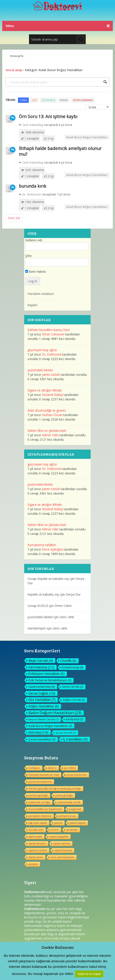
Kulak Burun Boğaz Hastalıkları (87, 137)
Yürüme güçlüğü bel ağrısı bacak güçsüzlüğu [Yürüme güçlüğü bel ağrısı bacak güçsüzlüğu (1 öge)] (55, 788)
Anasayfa (17, 56)
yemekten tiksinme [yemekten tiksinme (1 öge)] (40, 816)
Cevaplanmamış (83, 100)
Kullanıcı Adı (34, 240)
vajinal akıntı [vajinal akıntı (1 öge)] (36, 857)
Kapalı (64, 100)
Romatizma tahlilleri (42, 545)
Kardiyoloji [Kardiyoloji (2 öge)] (74, 719)
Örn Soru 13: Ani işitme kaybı (48, 116)
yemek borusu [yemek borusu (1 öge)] (67, 816)
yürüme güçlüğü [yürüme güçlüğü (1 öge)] (38, 795)
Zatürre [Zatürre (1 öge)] (52, 768)
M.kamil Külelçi (52, 395)
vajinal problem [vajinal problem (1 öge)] (38, 850)
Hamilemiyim (37, 628)
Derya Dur (73, 594)
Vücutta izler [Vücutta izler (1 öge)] (36, 830)
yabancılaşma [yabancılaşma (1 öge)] (78, 823)
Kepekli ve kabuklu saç (43, 594)
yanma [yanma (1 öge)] (58, 823)
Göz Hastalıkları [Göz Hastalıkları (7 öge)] (42, 700)
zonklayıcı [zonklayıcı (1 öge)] (34, 768)
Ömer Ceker (63, 606)
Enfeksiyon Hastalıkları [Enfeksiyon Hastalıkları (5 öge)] (46, 674)
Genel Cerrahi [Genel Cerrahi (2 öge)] (73, 687)
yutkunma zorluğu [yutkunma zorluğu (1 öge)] (39, 802)
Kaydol (32, 305)
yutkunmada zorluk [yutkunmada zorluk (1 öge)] (69, 802)
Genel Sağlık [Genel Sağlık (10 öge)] (42, 693)
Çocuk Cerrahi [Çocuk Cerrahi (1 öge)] (66, 733)
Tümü (23, 100)
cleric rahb (67, 617)
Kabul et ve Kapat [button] (89, 974)
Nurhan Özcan (52, 415)
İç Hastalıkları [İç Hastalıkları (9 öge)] (75, 739)
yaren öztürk (51, 375)
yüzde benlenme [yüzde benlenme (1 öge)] (76, 775)
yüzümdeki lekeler (40, 370)
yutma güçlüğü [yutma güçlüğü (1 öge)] (64, 795)
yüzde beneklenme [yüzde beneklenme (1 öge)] (40, 782)
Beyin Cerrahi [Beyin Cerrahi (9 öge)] (41, 660)
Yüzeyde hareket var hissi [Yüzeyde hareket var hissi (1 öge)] (44, 775)
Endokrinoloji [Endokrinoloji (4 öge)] (72, 667)
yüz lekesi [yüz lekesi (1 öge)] (70, 768)
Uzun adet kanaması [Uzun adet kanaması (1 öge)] (62, 857)
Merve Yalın (50, 435)
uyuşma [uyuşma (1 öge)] (33, 864)
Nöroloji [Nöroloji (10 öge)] (38, 732)
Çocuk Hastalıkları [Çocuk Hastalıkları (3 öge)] (42, 739)
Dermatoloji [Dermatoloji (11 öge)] (41, 667)
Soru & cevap (14, 70)
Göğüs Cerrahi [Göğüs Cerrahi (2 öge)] (74, 700)
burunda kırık (33, 186)
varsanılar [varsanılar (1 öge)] (72, 830)
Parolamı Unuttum (41, 294)
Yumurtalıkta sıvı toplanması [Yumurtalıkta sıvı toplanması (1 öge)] (45, 809)
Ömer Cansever (53, 334)
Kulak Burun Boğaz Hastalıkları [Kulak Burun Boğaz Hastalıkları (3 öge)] (50, 726)
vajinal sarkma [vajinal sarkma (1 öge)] (62, 843)
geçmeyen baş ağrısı (42, 350)
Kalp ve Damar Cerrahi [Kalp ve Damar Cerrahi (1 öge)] (43, 719)
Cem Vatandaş (31, 125)
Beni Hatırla (35, 272)
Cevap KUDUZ (38, 606)
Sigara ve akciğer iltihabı (45, 390)
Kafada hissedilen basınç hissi (49, 330)
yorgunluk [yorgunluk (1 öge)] (75, 809)
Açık (34, 100)
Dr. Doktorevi (30, 194)
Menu (10, 26)
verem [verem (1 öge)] (55, 830)
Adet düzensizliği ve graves (47, 410)
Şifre (28, 256)
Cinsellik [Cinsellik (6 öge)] (68, 661)
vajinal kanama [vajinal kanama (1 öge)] (63, 850)
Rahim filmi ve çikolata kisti (47, 431)
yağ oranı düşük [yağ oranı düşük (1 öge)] (38, 823)
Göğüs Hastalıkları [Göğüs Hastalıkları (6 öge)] (44, 706)
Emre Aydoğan (52, 549)
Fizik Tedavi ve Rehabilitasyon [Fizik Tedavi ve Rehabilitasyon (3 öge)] (50, 680)
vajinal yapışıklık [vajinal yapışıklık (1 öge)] (59, 837)
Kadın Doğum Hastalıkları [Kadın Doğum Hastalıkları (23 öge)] (55, 713)
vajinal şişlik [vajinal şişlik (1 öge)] (35, 837)
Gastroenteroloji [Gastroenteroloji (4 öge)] (42, 687)
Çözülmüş (48, 100)
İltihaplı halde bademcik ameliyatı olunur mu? (60, 151)
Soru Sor (14, 218)
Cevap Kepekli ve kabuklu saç (48, 579)
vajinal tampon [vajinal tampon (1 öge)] (37, 843)
